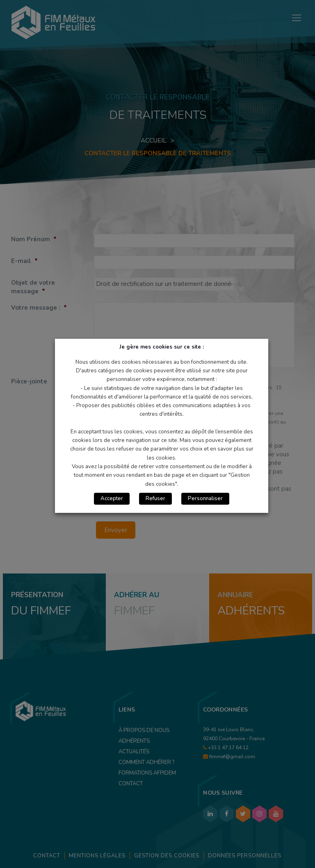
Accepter (112, 499)
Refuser (155, 499)
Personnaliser (205, 499)
